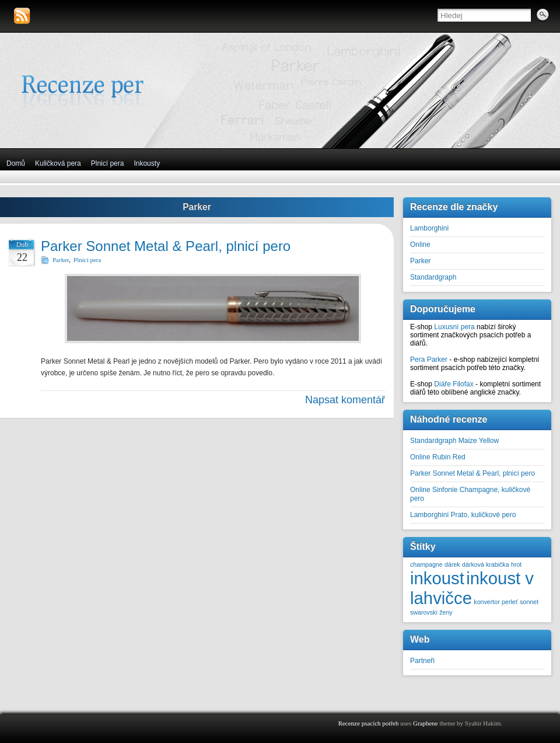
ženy (446, 612)
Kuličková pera (58, 163)
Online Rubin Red (438, 457)
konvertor (487, 602)
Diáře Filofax (454, 384)
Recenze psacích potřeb (369, 723)
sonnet (529, 602)
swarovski (424, 612)
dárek (452, 564)
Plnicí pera (108, 163)
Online (420, 245)
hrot (516, 564)
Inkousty (147, 163)
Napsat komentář (345, 400)
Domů (16, 163)
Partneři (422, 661)
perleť (510, 602)
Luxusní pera (454, 327)
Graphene (426, 723)
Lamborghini (429, 228)
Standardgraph (433, 277)
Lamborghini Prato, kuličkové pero (463, 515)
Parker (61, 260)
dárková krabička (486, 564)
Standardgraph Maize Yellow (454, 441)
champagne (426, 564)
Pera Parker (429, 360)
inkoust (437, 578)
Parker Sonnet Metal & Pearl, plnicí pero (166, 246)
